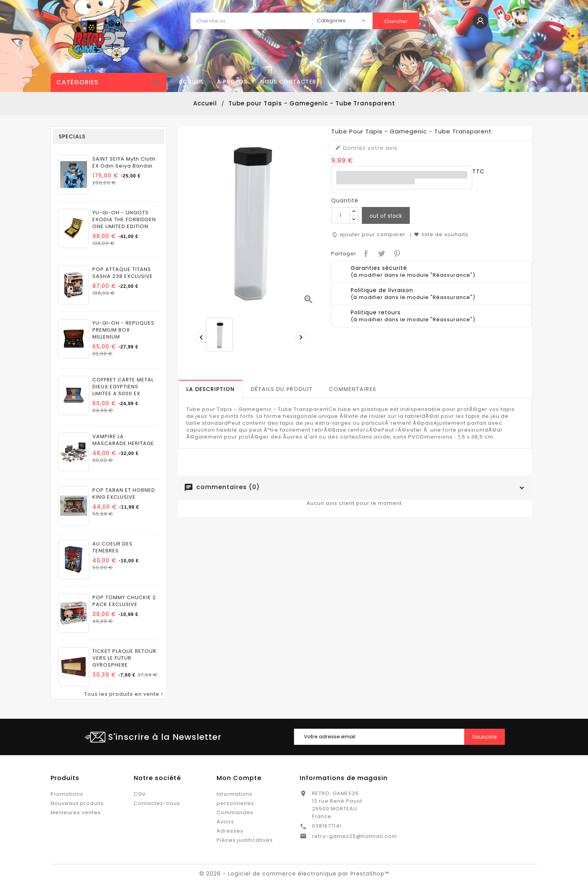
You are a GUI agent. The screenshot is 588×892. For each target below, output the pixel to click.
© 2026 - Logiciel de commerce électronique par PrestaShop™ (294, 874)
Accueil (191, 82)
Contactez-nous (157, 803)
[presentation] (199, 335)
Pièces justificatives (245, 840)
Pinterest (396, 253)
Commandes (235, 812)
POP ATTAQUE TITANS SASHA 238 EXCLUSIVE (123, 273)
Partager (365, 253)
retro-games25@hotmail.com (355, 836)
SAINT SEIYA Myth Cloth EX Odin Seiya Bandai (124, 163)
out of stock (386, 216)
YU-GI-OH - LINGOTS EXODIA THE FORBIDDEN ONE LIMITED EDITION (124, 220)
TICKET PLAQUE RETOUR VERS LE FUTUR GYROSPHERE (124, 658)
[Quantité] (340, 215)
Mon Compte (239, 778)
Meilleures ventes (76, 812)
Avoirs (225, 822)
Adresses (230, 831)
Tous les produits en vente (124, 694)
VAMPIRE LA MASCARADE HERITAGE (123, 440)
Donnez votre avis (366, 148)
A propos (232, 82)
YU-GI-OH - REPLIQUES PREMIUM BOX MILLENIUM (123, 330)
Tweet (381, 253)
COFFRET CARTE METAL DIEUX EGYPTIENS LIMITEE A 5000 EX (123, 387)
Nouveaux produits (77, 803)
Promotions (67, 794)
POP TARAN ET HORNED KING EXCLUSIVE (124, 494)
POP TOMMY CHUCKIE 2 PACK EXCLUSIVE (124, 601)
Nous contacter (288, 82)
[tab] (210, 389)
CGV (140, 794)
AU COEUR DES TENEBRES (113, 547)
